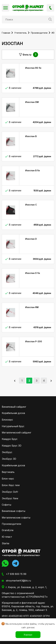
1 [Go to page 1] (22, 381)
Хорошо (28, 635)
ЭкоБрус (7, 452)
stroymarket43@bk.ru (16, 581)
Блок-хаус (8, 479)
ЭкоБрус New (10, 498)
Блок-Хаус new (11, 485)
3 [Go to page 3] (37, 381)
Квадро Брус (10, 439)
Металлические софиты (16, 518)
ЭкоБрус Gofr (10, 492)
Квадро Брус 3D (12, 446)
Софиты (6, 505)
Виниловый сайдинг (14, 407)
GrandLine (8, 530)
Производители (11, 524)
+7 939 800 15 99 (50, 8)
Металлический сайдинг (17, 433)
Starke (6, 543)
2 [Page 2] (29, 381)
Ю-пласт (7, 537)
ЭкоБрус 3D (9, 459)
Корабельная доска (13, 413)
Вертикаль (8, 472)
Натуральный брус (13, 426)
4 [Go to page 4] (44, 381)
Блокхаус (7, 420)
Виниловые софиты (14, 511)
